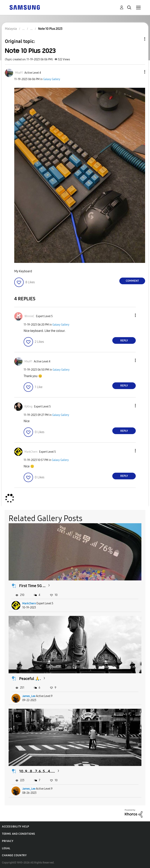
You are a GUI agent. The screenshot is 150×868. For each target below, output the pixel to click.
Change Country (14, 855)
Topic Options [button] (138, 39)
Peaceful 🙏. (30, 679)
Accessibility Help (16, 827)
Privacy (8, 841)
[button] (138, 72)
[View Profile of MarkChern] (31, 452)
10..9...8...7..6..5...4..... (37, 771)
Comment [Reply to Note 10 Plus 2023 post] (132, 281)
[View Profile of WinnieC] (29, 316)
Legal (6, 848)
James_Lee (29, 696)
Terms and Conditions (19, 834)
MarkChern (29, 603)
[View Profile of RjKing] (28, 407)
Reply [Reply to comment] (124, 341)
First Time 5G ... (32, 586)
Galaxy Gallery (52, 79)
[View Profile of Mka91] (19, 73)
